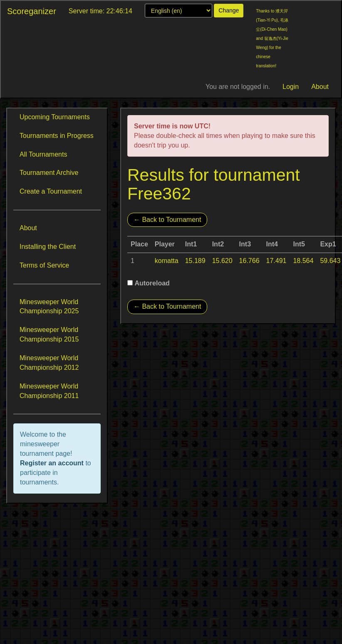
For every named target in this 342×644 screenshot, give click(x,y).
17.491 (276, 261)
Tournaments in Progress (57, 136)
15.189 (195, 261)
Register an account (53, 463)
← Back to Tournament (167, 220)
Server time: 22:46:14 (100, 11)
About (320, 87)
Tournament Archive (49, 173)
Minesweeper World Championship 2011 (49, 391)
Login (291, 87)
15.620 (222, 261)
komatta (167, 261)
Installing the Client (48, 247)
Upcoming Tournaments (55, 117)
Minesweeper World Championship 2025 (49, 307)
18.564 (303, 261)
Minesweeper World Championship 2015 (49, 334)
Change (229, 10)
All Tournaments (43, 154)
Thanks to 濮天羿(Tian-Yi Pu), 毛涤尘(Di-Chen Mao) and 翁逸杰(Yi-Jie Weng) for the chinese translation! (272, 38)
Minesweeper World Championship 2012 (49, 363)
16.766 (249, 261)
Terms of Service (44, 265)
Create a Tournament (51, 191)
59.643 (330, 261)
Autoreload (152, 283)
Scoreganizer (32, 11)
